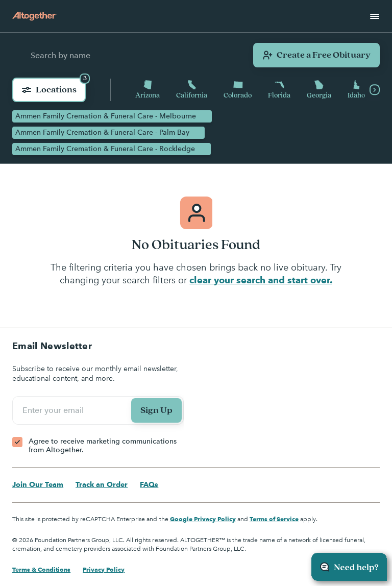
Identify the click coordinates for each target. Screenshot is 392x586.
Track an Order (102, 484)
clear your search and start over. (261, 280)
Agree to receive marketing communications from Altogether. (103, 446)
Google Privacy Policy (203, 519)
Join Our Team (38, 484)
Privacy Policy (104, 569)
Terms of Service (274, 519)
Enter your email (55, 410)
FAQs (149, 484)
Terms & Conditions (41, 569)
